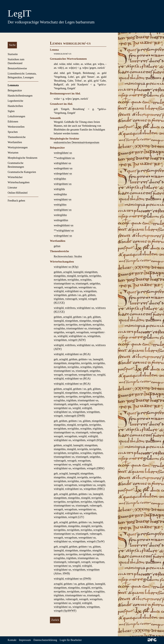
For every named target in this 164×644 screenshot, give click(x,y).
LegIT (19, 13)
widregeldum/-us (63, 236)
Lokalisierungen (16, 116)
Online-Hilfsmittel (18, 193)
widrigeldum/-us (63, 184)
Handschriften (15, 106)
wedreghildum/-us (64, 225)
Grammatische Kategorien (22, 172)
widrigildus (60, 179)
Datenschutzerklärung (45, 640)
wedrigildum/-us (63, 210)
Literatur (12, 188)
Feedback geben (16, 201)
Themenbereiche (17, 137)
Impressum (25, 640)
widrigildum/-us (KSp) (66, 267)
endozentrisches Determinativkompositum (77, 142)
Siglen (11, 111)
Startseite (13, 54)
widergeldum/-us (63, 174)
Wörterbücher (15, 177)
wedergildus (60, 215)
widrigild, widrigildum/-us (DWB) (72, 579)
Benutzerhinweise (17, 68)
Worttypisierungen (18, 147)
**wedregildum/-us (64, 158)
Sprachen (13, 132)
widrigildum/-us (62, 163)
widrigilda (59, 189)
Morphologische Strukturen (22, 158)
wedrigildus (60, 205)
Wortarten (13, 153)
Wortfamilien (15, 142)
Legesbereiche (15, 101)
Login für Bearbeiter (71, 640)
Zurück (55, 620)
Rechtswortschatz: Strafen (68, 256)
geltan (57, 246)
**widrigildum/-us (64, 231)
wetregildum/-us (63, 199)
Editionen (13, 122)
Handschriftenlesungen (20, 96)
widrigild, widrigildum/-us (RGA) (72, 354)
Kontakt (12, 640)
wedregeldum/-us (63, 168)
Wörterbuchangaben (19, 182)
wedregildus (60, 194)
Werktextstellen (16, 127)
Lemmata (13, 85)
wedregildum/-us (63, 153)
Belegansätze (15, 90)
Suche (12, 45)
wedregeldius (61, 220)
